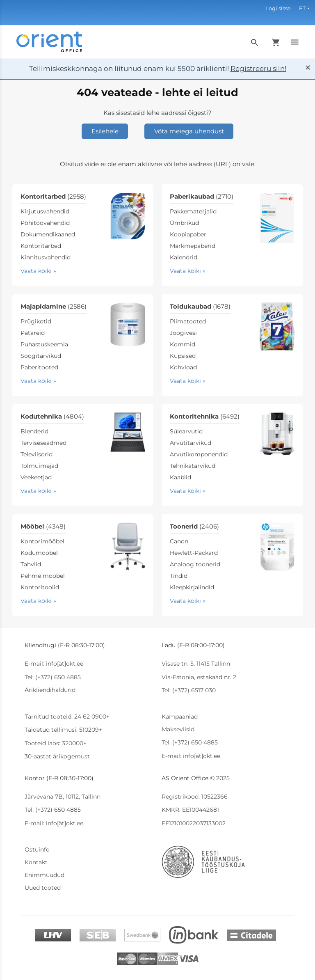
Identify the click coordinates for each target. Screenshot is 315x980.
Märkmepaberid (193, 246)
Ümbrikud (184, 223)
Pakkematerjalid (193, 211)
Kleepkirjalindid (192, 587)
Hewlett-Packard (194, 553)
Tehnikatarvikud (193, 466)
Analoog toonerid (195, 564)
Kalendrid (184, 257)
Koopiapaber (188, 234)
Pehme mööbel (43, 576)
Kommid (183, 344)
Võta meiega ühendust (189, 131)
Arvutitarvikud (191, 443)
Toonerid (194, 526)
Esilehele (105, 131)
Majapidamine (54, 306)
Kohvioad (183, 367)
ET (302, 8)
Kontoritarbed (53, 196)
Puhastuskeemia (44, 344)
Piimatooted (188, 321)
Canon (179, 541)
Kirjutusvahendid (45, 211)
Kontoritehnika (205, 416)
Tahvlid (31, 564)
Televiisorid (37, 454)
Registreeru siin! (258, 69)
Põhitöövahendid (45, 223)
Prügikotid (36, 321)
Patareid (33, 333)
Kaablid (180, 477)
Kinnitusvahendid (46, 257)
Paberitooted (39, 367)
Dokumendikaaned (48, 234)
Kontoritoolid (40, 587)
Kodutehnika (52, 416)
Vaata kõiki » (38, 271)
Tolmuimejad (39, 466)
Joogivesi (183, 333)
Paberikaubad (202, 196)
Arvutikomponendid (199, 454)
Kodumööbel (39, 553)
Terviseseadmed (43, 443)
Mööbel (43, 526)
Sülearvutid (186, 431)
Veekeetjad (36, 477)
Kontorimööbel (42, 541)
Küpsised (183, 356)
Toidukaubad (200, 306)
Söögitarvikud (41, 356)
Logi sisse (278, 8)
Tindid (179, 576)
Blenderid (34, 431)
